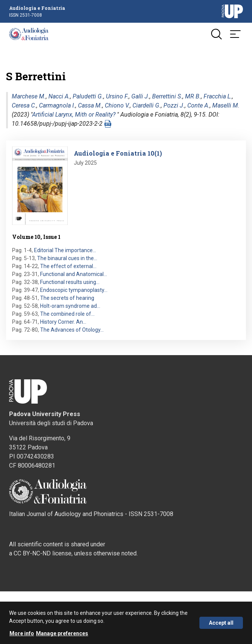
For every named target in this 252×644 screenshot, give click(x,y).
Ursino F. (117, 96)
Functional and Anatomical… (74, 274)
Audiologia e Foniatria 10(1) (118, 153)
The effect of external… (68, 266)
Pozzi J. (174, 105)
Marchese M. (29, 96)
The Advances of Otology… (72, 330)
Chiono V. (117, 105)
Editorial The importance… (65, 250)
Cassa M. (90, 105)
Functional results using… (70, 282)
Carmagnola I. (57, 105)
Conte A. (198, 105)
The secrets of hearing (67, 298)
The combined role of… (67, 314)
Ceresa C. (24, 105)
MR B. (193, 96)
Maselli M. (226, 105)
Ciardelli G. (147, 105)
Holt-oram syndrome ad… (70, 306)
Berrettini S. (167, 96)
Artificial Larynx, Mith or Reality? (74, 115)
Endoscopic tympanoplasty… (74, 290)
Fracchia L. (218, 96)
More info (22, 633)
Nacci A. (59, 96)
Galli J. (140, 96)
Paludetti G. (88, 96)
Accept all (221, 623)
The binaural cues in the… (67, 258)
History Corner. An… (63, 322)
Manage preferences (62, 633)
